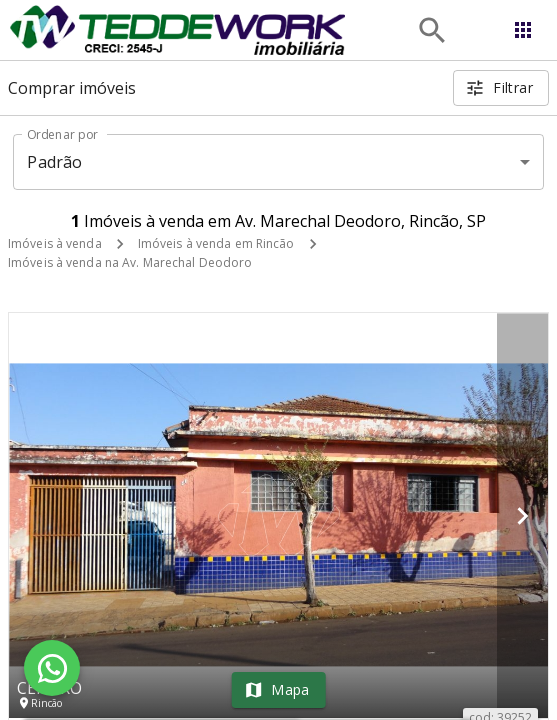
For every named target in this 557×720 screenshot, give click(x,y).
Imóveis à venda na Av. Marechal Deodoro (130, 262)
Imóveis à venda (55, 243)
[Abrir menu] (523, 30)
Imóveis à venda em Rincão (216, 243)
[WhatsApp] (52, 668)
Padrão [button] (54, 162)
